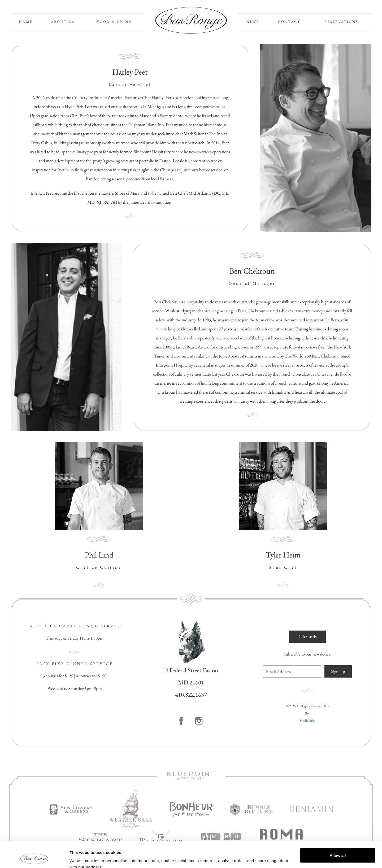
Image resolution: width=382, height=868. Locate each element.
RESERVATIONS (341, 22)
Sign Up (338, 671)
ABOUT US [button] (63, 22)
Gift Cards (307, 636)
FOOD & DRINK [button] (114, 22)
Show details (82, 858)
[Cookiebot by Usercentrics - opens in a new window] (34, 858)
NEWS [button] (253, 22)
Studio (307, 720)
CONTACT (289, 22)
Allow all (338, 831)
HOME (26, 22)
